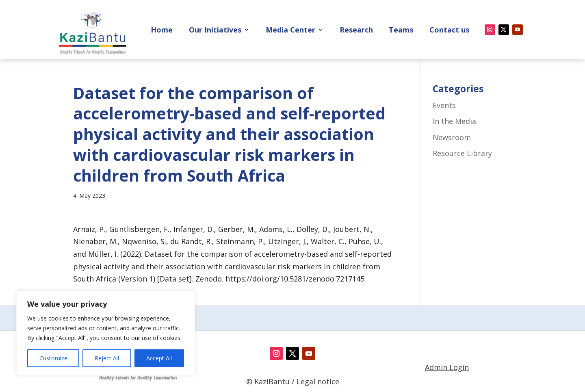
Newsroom (452, 137)
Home (162, 31)
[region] (106, 333)
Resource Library (462, 153)
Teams (401, 31)
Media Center (290, 31)
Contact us (449, 31)
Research (356, 31)
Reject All (107, 358)
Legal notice (318, 381)
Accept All (159, 358)
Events (444, 105)
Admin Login (447, 367)
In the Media (454, 121)
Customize (53, 358)
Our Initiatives (215, 31)
